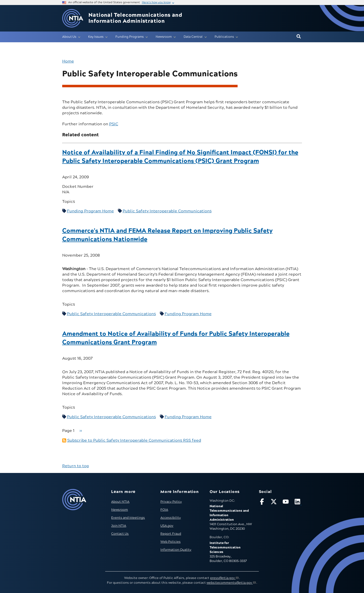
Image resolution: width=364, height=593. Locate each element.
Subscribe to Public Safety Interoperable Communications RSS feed (134, 440)
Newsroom (120, 510)
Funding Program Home (90, 211)
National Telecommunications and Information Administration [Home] (135, 18)
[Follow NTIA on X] (274, 503)
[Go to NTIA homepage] (73, 18)
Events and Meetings (128, 518)
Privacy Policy (171, 502)
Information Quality (176, 550)
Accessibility (171, 518)
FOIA (164, 510)
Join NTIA (119, 526)
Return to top (76, 466)
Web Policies (171, 542)
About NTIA (120, 502)
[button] (299, 37)
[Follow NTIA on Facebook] (263, 503)
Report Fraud (171, 534)
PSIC (114, 124)
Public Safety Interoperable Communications (167, 211)
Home (68, 61)
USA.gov (167, 526)
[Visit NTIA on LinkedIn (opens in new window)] (298, 503)
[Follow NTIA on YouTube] (286, 503)
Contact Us (120, 534)
